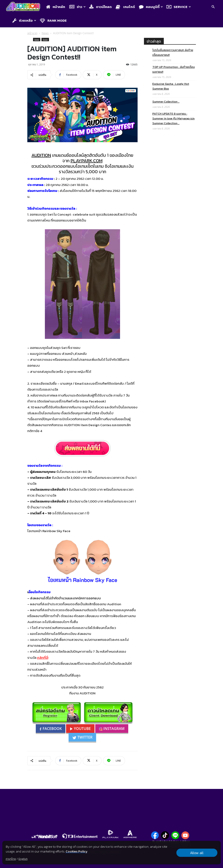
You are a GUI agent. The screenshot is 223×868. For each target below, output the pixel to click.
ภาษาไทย (11, 859)
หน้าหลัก (56, 7)
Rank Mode (53, 20)
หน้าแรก (32, 33)
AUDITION (41, 155)
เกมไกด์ (125, 7)
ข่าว (77, 7)
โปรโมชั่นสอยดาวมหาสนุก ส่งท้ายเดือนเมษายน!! (173, 52)
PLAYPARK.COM (87, 161)
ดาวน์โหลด (100, 7)
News (45, 33)
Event (45, 39)
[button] (213, 7)
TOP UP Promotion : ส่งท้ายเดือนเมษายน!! (174, 69)
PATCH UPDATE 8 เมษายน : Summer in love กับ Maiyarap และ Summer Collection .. (174, 118)
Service (179, 7)
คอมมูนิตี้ (151, 7)
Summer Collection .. (166, 102)
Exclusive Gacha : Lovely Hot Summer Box (171, 86)
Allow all (197, 853)
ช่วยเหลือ (24, 20)
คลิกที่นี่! (43, 658)
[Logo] (24, 7)
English (23, 859)
